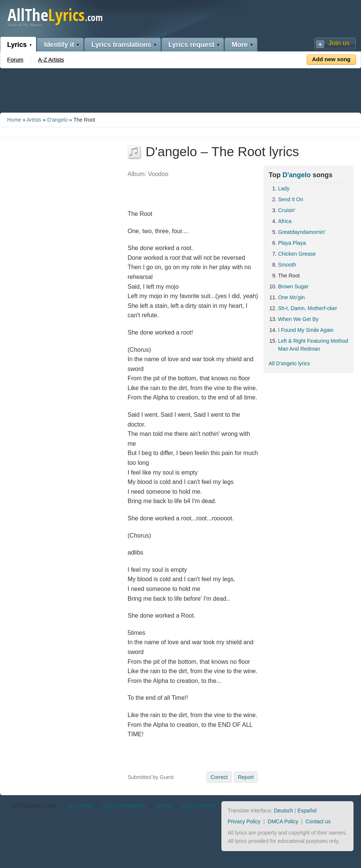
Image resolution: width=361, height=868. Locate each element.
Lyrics (17, 45)
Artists (34, 120)
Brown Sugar (293, 286)
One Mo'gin (291, 297)
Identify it (59, 45)
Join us (339, 43)
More (240, 45)
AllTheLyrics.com (34, 805)
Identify (163, 806)
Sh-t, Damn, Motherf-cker (308, 308)
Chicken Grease (297, 254)
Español (307, 811)
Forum (15, 60)
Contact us (318, 821)
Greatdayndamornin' (302, 232)
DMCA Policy (283, 821)
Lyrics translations (121, 45)
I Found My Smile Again (306, 330)
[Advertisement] (180, 89)
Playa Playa (292, 243)
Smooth (287, 265)
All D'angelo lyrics (289, 363)
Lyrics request (191, 45)
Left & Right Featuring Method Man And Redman (313, 345)
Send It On (291, 199)
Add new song (332, 59)
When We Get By (298, 319)
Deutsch (284, 811)
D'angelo (58, 120)
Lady (284, 188)
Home (14, 120)
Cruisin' (287, 210)
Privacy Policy (244, 821)
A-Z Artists (51, 60)
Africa (285, 221)
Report (246, 777)
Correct (219, 777)
